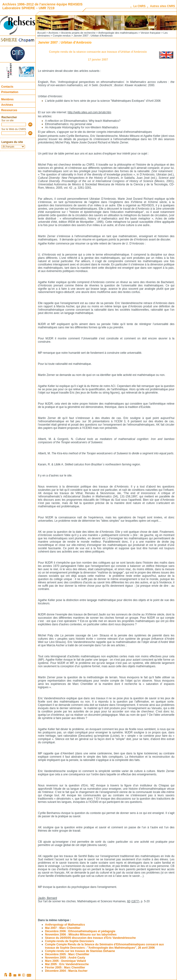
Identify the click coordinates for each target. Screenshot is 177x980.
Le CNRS (139, 6)
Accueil (41, 33)
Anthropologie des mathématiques (118, 33)
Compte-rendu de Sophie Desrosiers (70, 941)
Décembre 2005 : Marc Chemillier (67, 954)
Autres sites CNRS (163, 6)
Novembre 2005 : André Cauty (65, 958)
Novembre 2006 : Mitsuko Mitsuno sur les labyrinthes (81, 935)
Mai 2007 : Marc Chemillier (63, 928)
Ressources (9, 110)
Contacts (7, 87)
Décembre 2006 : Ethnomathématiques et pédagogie (80, 931)
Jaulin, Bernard (47, 898)
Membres (7, 99)
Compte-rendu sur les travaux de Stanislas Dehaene (80, 951)
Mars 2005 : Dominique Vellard (65, 961)
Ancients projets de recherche (78, 33)
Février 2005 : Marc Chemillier (65, 968)
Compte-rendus (62, 36)
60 (129, 901)
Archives (7, 105)
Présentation (10, 92)
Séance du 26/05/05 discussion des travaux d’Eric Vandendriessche (90, 938)
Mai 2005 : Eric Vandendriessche (67, 964)
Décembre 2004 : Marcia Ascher (66, 971)
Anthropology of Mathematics (65, 925)
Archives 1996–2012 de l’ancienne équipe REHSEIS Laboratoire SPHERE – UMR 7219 (42, 6)
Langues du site (12, 142)
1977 (135, 901)
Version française (151, 33)
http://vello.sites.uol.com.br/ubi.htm (89, 112)
